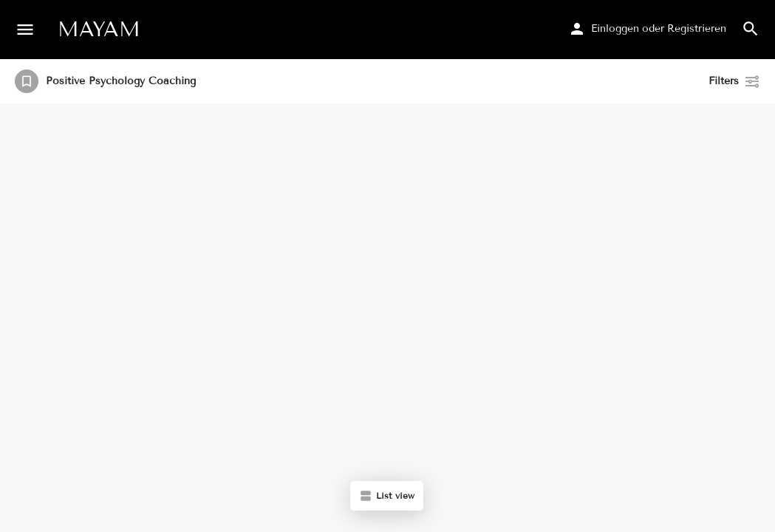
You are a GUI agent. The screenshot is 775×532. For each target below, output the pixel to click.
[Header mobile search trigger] (751, 29)
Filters (734, 81)
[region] (387, 318)
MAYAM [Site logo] (99, 29)
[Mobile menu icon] (25, 30)
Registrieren (697, 28)
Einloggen (615, 28)
